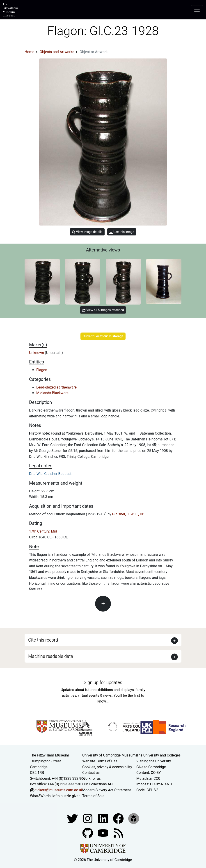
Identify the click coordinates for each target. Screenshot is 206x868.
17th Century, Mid (43, 531)
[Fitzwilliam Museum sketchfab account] (134, 818)
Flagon (42, 370)
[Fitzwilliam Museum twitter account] (73, 818)
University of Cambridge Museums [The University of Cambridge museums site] (110, 755)
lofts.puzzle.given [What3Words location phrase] (66, 796)
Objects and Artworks (57, 52)
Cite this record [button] (43, 640)
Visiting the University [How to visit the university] (154, 761)
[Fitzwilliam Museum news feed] (118, 833)
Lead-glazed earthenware (56, 387)
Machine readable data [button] (51, 656)
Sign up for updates (103, 682)
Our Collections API (98, 784)
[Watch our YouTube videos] (103, 833)
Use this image (122, 232)
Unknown (37, 353)
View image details (87, 232)
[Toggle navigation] (197, 10)
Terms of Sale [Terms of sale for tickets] (93, 796)
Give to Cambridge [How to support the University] (151, 767)
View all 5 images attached (103, 310)
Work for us (92, 778)
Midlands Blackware (52, 393)
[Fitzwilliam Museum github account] (88, 833)
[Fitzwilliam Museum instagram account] (88, 818)
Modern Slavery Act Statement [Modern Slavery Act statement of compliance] (107, 790)
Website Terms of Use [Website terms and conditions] (100, 761)
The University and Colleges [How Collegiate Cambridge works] (158, 755)
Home (29, 52)
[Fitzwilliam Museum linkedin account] (119, 818)
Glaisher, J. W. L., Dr (128, 514)
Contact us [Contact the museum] (91, 773)
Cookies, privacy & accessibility (107, 767)
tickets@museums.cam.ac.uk (59, 790)
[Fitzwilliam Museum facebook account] (103, 818)
